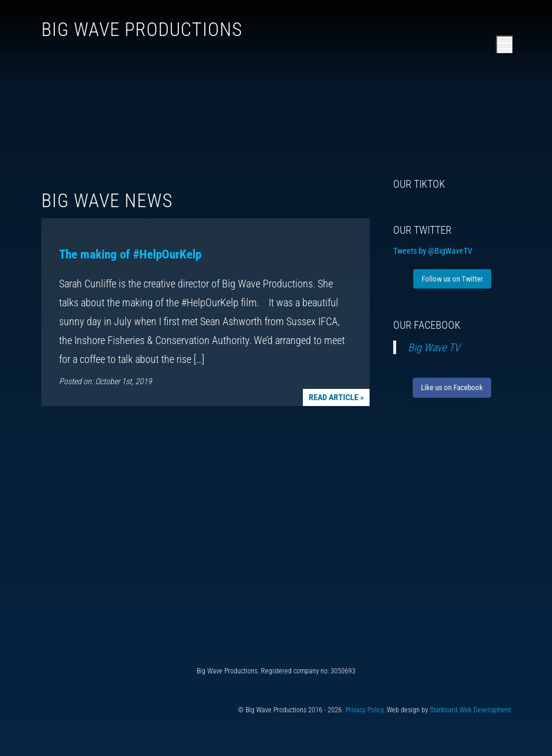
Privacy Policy (364, 710)
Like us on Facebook (452, 387)
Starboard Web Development (470, 710)
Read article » (336, 397)
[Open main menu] (505, 44)
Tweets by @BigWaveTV (433, 251)
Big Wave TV (434, 347)
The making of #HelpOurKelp (130, 254)
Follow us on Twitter (452, 279)
